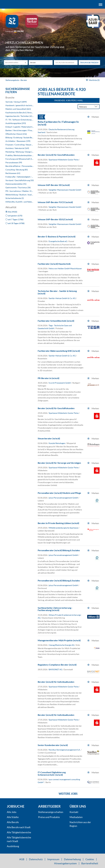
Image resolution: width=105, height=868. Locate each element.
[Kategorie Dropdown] (25, 63)
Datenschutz (36, 859)
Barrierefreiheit (90, 863)
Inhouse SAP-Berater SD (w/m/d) (54, 185)
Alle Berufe (13, 822)
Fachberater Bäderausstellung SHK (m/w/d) (59, 351)
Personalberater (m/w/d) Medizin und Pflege (59, 493)
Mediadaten (76, 817)
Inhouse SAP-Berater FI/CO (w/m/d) (55, 202)
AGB (22, 859)
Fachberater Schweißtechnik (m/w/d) (56, 321)
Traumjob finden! (89, 63)
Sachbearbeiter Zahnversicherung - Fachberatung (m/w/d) (55, 609)
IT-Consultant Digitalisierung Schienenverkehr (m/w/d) (52, 773)
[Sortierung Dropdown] (97, 107)
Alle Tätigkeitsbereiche (19, 832)
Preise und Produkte (49, 817)
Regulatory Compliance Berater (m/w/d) (57, 665)
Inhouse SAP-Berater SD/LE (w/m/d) (55, 219)
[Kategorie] (13, 63)
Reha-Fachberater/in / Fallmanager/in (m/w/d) (58, 123)
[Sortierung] (86, 107)
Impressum (53, 859)
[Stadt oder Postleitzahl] (66, 63)
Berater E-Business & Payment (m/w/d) (57, 236)
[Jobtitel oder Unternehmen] (41, 63)
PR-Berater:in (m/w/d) (49, 378)
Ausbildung (13, 846)
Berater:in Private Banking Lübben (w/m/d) (58, 523)
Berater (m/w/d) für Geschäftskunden (56, 155)
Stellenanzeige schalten (51, 812)
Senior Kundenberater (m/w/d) (53, 745)
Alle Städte (13, 817)
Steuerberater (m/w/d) (49, 438)
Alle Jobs (12, 812)
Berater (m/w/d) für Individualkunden (56, 682)
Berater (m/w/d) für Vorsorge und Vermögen (59, 463)
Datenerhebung (72, 859)
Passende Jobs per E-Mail (69, 100)
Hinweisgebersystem (65, 863)
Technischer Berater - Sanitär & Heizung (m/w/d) (57, 292)
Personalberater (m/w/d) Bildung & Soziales (59, 550)
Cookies (90, 859)
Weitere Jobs (68, 794)
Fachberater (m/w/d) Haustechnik (54, 264)
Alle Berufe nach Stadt (19, 827)
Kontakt (74, 812)
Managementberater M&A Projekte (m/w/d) (59, 640)
